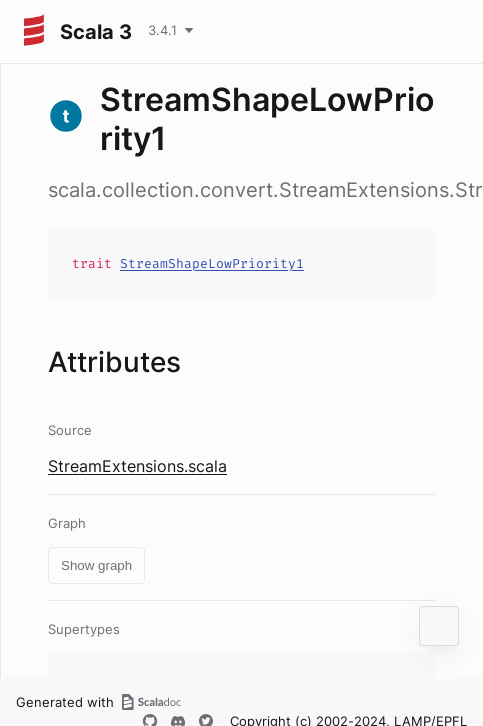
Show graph (96, 565)
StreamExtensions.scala (137, 466)
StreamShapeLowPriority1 (212, 263)
